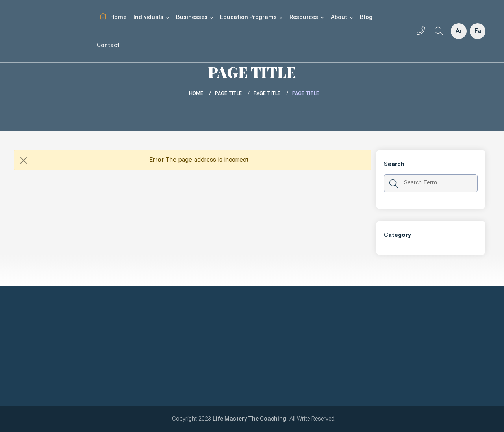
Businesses (195, 17)
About (342, 17)
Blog (366, 17)
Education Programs (251, 17)
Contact (108, 45)
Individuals (151, 17)
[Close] (24, 160)
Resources (307, 17)
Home (118, 17)
